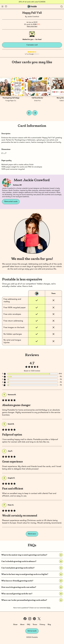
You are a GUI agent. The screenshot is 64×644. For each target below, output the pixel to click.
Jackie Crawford (33, 17)
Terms (35, 625)
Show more (32, 534)
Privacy (42, 625)
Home (15, 625)
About (22, 625)
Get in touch (32, 631)
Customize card (32, 45)
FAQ (29, 625)
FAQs (48, 608)
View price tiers (32, 26)
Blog (49, 625)
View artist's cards (11, 202)
